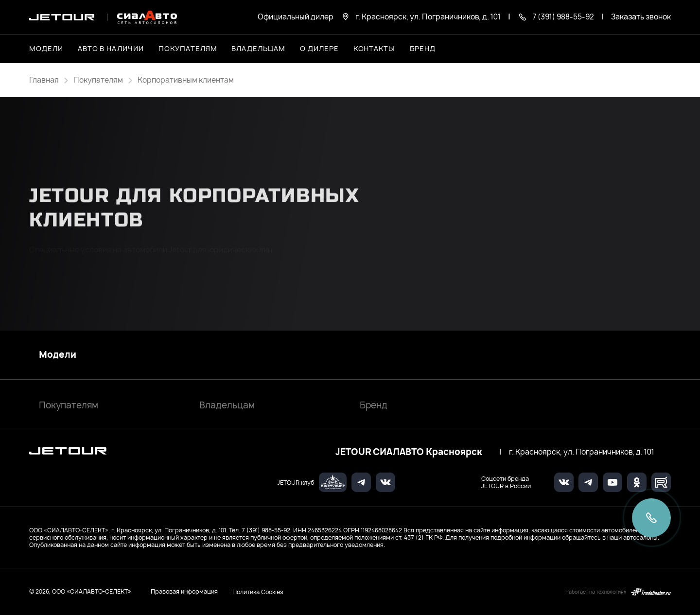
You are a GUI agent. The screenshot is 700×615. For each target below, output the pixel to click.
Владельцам (227, 405)
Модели (58, 355)
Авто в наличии (111, 48)
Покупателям (69, 405)
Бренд (374, 405)
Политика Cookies (258, 592)
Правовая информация (184, 591)
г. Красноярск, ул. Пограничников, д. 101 (582, 452)
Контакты (375, 48)
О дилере (319, 48)
